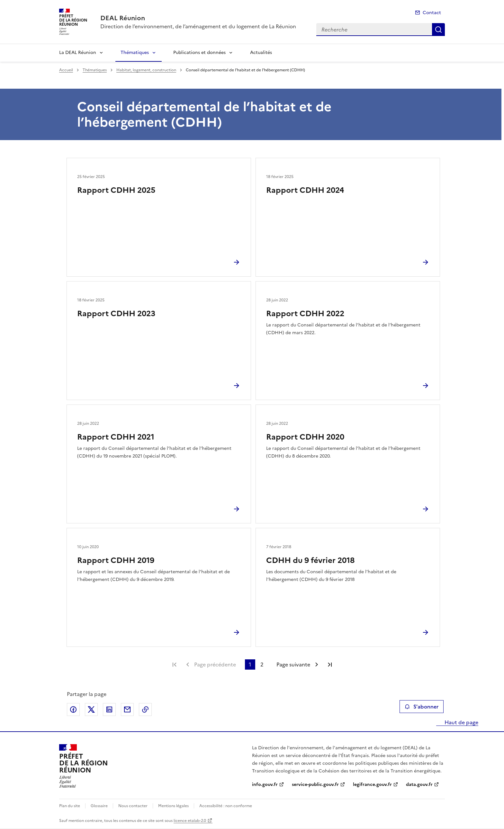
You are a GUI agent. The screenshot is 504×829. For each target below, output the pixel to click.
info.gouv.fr (265, 784)
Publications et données (199, 53)
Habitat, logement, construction (146, 70)
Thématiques (135, 53)
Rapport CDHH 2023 (116, 314)
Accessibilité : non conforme (226, 806)
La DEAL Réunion (78, 53)
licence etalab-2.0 (190, 821)
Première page (175, 664)
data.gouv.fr (419, 784)
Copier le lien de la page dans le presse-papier (145, 709)
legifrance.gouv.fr (372, 784)
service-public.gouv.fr (315, 784)
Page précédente (215, 664)
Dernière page (330, 664)
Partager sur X (91, 709)
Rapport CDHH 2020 (305, 437)
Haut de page (461, 722)
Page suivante (293, 664)
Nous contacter (133, 806)
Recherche (438, 30)
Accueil (66, 70)
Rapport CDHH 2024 (305, 190)
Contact (432, 13)
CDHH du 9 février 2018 (310, 560)
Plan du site (70, 806)
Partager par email (127, 709)
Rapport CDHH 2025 (116, 190)
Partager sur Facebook (73, 709)
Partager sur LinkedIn (109, 709)
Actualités (261, 53)
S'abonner (422, 707)
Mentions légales (173, 806)
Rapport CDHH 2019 (116, 560)
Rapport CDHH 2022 (305, 314)
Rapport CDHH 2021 (116, 437)
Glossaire (99, 806)
